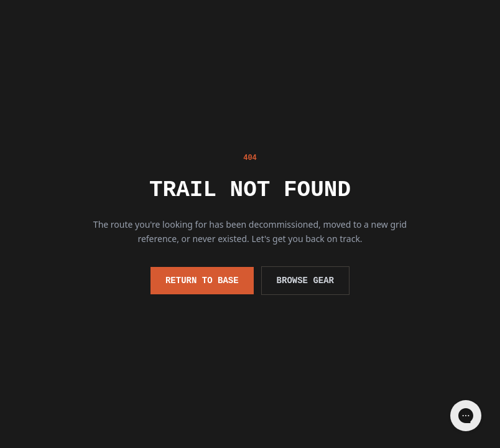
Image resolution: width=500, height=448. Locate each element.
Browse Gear (305, 280)
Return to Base (202, 280)
